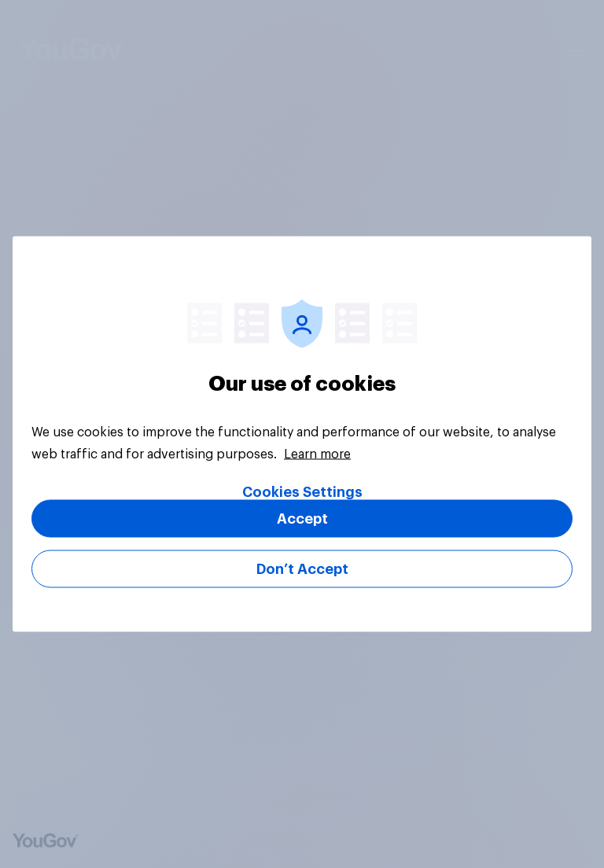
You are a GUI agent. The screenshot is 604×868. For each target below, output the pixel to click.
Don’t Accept (302, 569)
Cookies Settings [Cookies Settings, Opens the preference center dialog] (302, 492)
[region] (302, 434)
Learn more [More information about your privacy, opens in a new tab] (317, 454)
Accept (302, 519)
